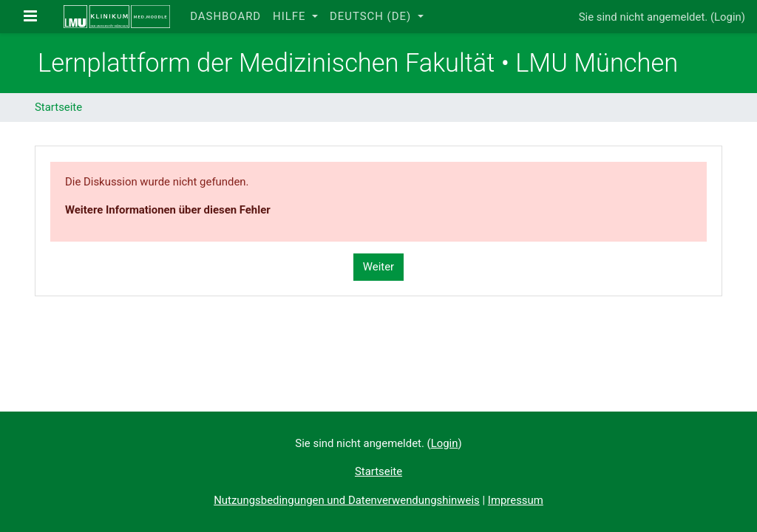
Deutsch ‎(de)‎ (372, 16)
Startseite (58, 107)
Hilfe (291, 16)
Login (728, 17)
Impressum (516, 500)
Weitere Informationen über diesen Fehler (168, 210)
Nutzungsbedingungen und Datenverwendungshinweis (347, 500)
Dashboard (225, 16)
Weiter (378, 267)
